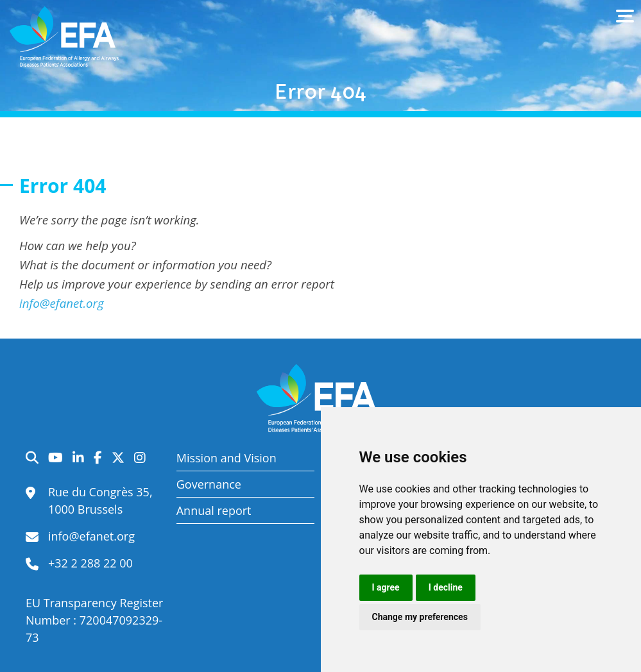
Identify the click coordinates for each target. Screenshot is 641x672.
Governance (209, 484)
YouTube (56, 458)
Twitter (118, 458)
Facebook (98, 458)
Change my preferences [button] (420, 617)
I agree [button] (386, 587)
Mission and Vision (226, 458)
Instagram (140, 458)
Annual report (214, 510)
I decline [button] (446, 587)
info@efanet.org (62, 303)
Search (32, 458)
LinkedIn (78, 458)
